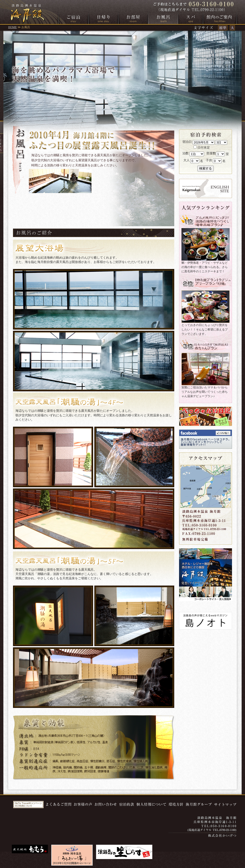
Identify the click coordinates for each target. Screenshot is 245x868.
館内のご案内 (220, 18)
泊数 (186, 153)
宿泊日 (187, 142)
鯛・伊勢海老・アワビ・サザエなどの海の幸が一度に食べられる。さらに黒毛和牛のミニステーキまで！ (205, 267)
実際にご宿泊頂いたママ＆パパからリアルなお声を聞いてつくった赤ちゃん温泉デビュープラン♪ (205, 392)
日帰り (103, 18)
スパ (190, 18)
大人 (187, 160)
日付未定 (202, 147)
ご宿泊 (74, 18)
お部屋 (133, 18)
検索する (206, 168)
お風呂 (163, 18)
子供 (209, 160)
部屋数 (211, 153)
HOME (13, 27)
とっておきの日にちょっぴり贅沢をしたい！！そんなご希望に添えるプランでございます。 (205, 329)
